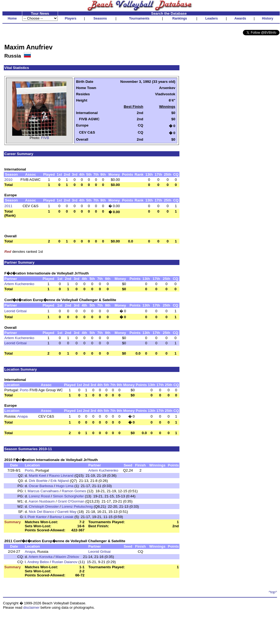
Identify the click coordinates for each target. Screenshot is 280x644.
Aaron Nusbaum (42, 501)
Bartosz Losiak (61, 517)
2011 (8, 206)
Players (71, 18)
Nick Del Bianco (41, 512)
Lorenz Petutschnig (77, 506)
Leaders (211, 18)
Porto (24, 390)
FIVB (45, 138)
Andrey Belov (38, 562)
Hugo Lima (65, 486)
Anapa (22, 416)
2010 (8, 180)
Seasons (100, 18)
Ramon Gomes (74, 491)
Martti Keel (37, 476)
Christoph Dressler (44, 506)
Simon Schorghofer (68, 496)
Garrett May (67, 512)
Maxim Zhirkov (67, 557)
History (268, 18)
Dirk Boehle (38, 481)
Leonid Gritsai (15, 311)
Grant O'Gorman (71, 501)
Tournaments (139, 18)
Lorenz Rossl (39, 496)
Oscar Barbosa (41, 486)
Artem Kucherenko (19, 284)
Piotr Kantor (37, 517)
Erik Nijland (59, 481)
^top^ (273, 592)
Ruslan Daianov (65, 562)
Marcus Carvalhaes (43, 491)
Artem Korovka (41, 557)
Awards (240, 18)
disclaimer (31, 607)
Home (12, 18)
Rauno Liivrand (61, 476)
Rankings (180, 18)
